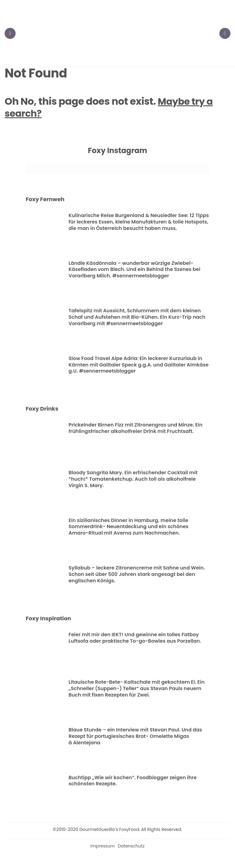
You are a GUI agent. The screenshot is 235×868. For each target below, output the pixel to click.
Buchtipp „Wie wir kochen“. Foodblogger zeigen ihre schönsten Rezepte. (133, 781)
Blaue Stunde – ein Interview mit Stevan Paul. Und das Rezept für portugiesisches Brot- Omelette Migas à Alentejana (135, 737)
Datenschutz (131, 847)
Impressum (103, 847)
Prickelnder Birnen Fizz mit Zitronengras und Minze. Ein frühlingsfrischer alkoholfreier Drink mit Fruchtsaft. (136, 429)
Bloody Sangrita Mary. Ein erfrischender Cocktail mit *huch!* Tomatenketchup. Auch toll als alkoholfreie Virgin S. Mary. (133, 480)
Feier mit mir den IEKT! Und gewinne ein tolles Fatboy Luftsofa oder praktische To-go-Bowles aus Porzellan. (135, 638)
